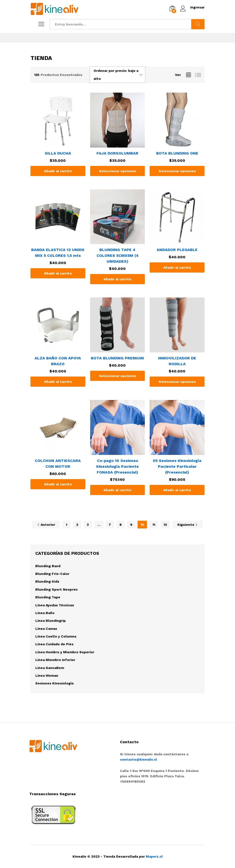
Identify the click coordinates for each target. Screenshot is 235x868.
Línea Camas (46, 629)
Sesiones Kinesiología (54, 683)
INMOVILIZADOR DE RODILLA (177, 361)
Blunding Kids (47, 581)
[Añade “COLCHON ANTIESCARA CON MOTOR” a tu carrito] (58, 484)
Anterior (46, 525)
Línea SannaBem (50, 668)
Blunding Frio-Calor (52, 574)
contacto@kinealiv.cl (138, 759)
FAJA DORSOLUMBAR (117, 153)
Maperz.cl (154, 856)
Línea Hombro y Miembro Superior (65, 652)
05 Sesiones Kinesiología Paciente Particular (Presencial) (177, 466)
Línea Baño (45, 613)
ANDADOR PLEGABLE (177, 250)
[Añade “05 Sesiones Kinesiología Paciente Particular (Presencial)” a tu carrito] (177, 490)
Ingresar (192, 7)
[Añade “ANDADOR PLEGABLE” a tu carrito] (177, 267)
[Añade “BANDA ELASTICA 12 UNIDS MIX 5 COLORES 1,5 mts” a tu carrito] (58, 273)
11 (154, 525)
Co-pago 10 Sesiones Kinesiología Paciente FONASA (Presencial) (117, 466)
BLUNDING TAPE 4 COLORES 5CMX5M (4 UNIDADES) (117, 256)
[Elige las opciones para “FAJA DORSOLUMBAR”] (118, 171)
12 (165, 525)
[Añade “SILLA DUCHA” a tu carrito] (58, 171)
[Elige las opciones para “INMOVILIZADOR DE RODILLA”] (177, 382)
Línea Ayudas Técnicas (55, 605)
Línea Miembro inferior (55, 660)
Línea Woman (47, 675)
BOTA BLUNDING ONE (177, 153)
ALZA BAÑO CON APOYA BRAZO (58, 361)
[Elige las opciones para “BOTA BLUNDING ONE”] (177, 171)
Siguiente (187, 525)
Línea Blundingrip (51, 621)
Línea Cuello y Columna (56, 636)
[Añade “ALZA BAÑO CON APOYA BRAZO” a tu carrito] (58, 382)
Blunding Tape (48, 597)
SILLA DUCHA (58, 153)
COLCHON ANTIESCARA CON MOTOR (58, 464)
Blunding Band (48, 566)
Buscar (198, 24)
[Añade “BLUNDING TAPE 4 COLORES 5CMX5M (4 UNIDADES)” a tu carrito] (118, 279)
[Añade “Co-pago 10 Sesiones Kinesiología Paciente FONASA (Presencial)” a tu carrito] (118, 490)
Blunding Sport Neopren (56, 589)
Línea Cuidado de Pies (54, 644)
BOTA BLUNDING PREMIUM (117, 358)
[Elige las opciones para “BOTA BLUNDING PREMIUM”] (118, 376)
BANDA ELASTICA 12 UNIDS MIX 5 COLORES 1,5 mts (58, 253)
